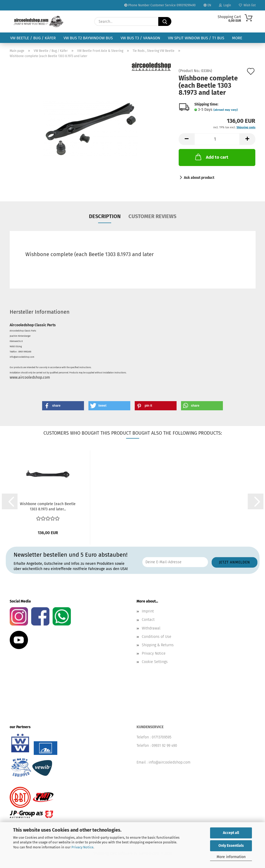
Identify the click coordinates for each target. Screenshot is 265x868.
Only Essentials (231, 846)
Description (105, 216)
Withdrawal (151, 628)
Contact (148, 620)
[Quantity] (217, 139)
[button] (187, 139)
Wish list (247, 5)
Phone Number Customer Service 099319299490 (160, 5)
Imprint (148, 611)
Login (225, 5)
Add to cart (211, 157)
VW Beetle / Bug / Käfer (33, 38)
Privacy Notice (82, 847)
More (237, 38)
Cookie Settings (155, 662)
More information (231, 857)
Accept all (231, 833)
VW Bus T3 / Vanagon (140, 38)
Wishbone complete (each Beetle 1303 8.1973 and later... (48, 507)
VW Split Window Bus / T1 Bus (196, 38)
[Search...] (165, 21)
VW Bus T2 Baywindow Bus (88, 38)
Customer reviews (152, 216)
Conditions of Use (157, 637)
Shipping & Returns (158, 645)
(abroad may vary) (226, 110)
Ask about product (199, 178)
